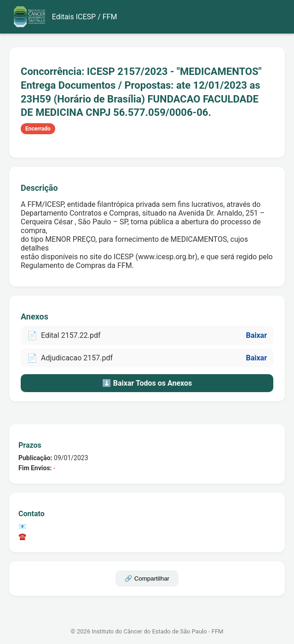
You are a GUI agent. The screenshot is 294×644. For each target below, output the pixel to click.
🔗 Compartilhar (147, 578)
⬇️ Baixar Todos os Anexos (147, 383)
